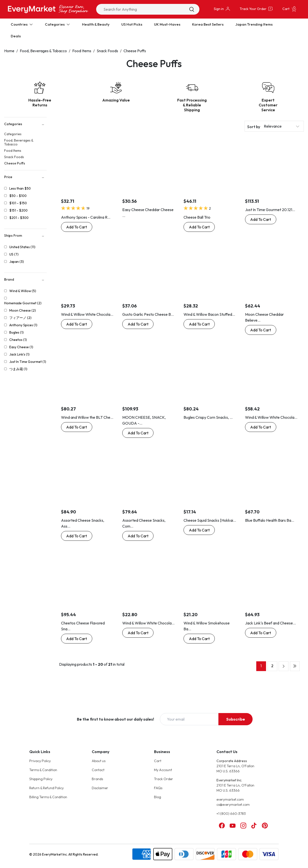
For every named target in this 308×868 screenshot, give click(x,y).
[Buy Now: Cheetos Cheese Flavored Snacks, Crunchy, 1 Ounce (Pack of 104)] (77, 639)
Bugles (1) (16, 332)
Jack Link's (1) (19, 354)
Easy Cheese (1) (21, 347)
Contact (98, 770)
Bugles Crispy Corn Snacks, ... (208, 417)
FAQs (158, 788)
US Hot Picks (132, 24)
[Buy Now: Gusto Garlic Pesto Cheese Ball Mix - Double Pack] (138, 324)
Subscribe (236, 719)
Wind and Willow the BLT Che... (87, 417)
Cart (158, 761)
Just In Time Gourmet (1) (28, 362)
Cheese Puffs (135, 51)
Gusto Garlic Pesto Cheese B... (148, 314)
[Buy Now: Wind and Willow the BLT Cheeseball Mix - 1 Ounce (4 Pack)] (77, 427)
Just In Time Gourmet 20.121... (270, 210)
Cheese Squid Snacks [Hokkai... (210, 520)
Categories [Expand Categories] (58, 24)
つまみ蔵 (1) (18, 369)
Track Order (164, 779)
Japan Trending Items (254, 24)
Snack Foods (107, 51)
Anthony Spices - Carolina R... (86, 217)
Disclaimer (100, 788)
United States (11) (22, 247)
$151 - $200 (18, 210)
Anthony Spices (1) (23, 325)
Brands (97, 779)
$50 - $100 (18, 196)
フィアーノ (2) (20, 318)
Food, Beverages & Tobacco (43, 51)
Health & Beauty (96, 24)
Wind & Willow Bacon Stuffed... (209, 314)
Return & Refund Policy (46, 788)
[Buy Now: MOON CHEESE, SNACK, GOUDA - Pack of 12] (138, 433)
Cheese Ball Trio (197, 217)
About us (99, 761)
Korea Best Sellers (208, 24)
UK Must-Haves (167, 24)
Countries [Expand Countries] (22, 24)
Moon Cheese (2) (23, 310)
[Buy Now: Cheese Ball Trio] (199, 227)
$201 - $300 (19, 218)
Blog (158, 797)
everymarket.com (230, 799)
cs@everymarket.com (233, 805)
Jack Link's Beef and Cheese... (270, 623)
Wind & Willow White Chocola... (87, 314)
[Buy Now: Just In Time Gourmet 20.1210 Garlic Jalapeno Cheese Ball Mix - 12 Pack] (261, 219)
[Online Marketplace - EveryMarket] (48, 9)
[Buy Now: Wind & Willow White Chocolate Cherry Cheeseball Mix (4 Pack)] (261, 427)
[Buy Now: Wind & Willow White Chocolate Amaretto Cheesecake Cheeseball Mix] (138, 633)
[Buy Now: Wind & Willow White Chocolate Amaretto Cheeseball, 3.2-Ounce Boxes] (77, 324)
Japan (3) (17, 262)
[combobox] (148, 9)
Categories (13, 134)
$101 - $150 (18, 203)
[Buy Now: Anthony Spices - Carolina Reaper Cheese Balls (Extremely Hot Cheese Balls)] (77, 227)
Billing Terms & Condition (48, 797)
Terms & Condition (43, 770)
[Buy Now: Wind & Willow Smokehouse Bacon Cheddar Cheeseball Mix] (199, 639)
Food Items (82, 51)
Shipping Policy (41, 779)
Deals (16, 36)
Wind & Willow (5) (23, 291)
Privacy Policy (40, 761)
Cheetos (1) (18, 340)
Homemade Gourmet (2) (23, 303)
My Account (163, 770)
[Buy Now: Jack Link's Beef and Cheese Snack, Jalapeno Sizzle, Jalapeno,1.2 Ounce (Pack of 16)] (261, 633)
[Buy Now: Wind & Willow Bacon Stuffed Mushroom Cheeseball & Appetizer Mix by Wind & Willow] (199, 324)
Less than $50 (20, 188)
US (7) (14, 254)
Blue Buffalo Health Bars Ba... (270, 520)
